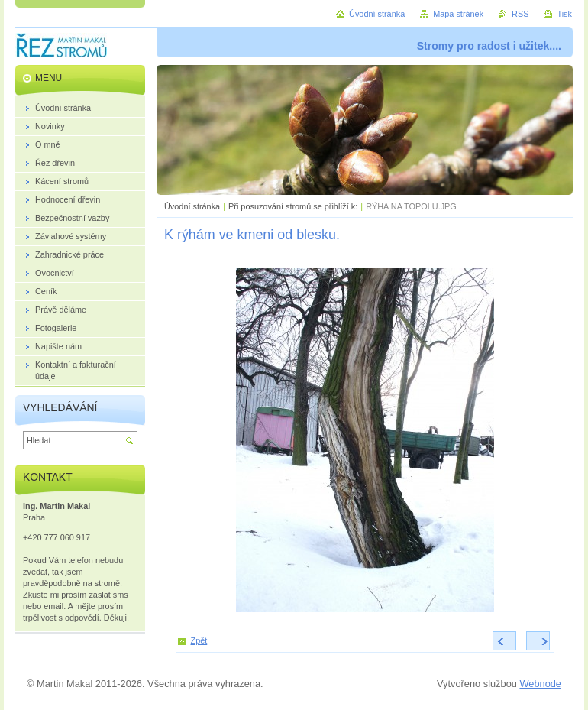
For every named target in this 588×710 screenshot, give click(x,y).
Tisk (564, 14)
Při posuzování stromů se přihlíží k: (293, 206)
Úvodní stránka (192, 206)
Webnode (540, 684)
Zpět (199, 640)
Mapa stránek (458, 14)
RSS (520, 14)
